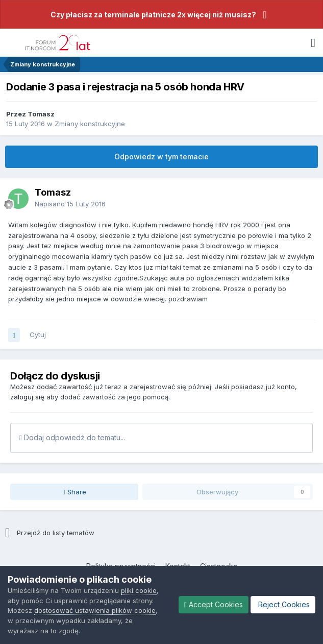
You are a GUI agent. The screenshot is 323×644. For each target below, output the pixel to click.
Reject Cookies (283, 604)
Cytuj (38, 335)
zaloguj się (27, 397)
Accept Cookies (214, 604)
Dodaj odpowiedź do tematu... (72, 437)
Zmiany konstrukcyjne (90, 124)
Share (74, 492)
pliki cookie (139, 590)
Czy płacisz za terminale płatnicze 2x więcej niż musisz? (153, 15)
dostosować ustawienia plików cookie (95, 610)
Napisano (70, 204)
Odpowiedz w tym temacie (161, 157)
